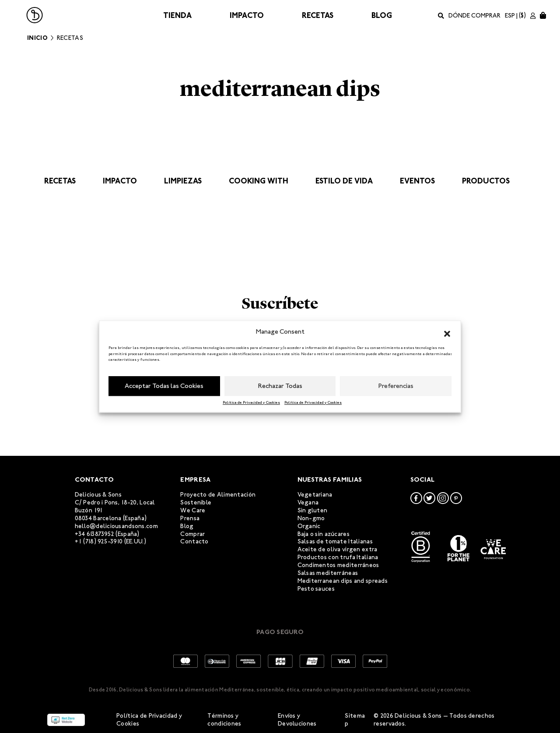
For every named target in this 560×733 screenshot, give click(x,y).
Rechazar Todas (280, 386)
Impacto (247, 15)
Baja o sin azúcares (324, 534)
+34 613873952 (95, 534)
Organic (309, 526)
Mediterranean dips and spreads (343, 581)
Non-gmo (311, 518)
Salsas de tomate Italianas (335, 541)
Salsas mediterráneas (328, 573)
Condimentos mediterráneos (338, 565)
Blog (382, 15)
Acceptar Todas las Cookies (164, 386)
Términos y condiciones (224, 720)
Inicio (37, 38)
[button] (447, 332)
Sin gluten (313, 510)
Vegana (308, 502)
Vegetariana (315, 495)
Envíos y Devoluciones (297, 720)
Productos (486, 181)
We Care (193, 510)
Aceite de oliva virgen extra (338, 549)
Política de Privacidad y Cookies (251, 402)
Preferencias (396, 386)
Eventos (417, 181)
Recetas (318, 15)
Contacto (194, 541)
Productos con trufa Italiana (338, 557)
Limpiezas (183, 181)
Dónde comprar (474, 16)
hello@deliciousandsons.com (116, 526)
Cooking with (259, 181)
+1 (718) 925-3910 (99, 541)
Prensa (190, 518)
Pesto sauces (316, 589)
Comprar (192, 534)
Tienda (177, 15)
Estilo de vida (344, 181)
